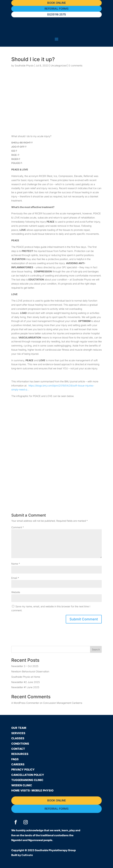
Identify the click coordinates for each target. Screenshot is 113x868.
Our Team (19, 728)
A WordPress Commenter (25, 703)
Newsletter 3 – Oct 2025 (25, 666)
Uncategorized (59, 65)
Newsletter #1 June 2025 (25, 687)
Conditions (20, 744)
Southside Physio (24, 65)
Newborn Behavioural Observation (30, 671)
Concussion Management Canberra (63, 703)
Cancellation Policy (28, 775)
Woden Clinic (22, 785)
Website (16, 592)
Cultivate (27, 855)
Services (18, 733)
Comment (18, 527)
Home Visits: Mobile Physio (32, 790)
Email (15, 578)
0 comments (76, 65)
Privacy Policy (23, 769)
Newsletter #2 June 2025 (26, 682)
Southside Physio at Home (26, 677)
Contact (18, 749)
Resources (20, 754)
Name (16, 564)
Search (96, 649)
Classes (18, 738)
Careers (18, 764)
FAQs (15, 759)
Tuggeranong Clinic (27, 780)
